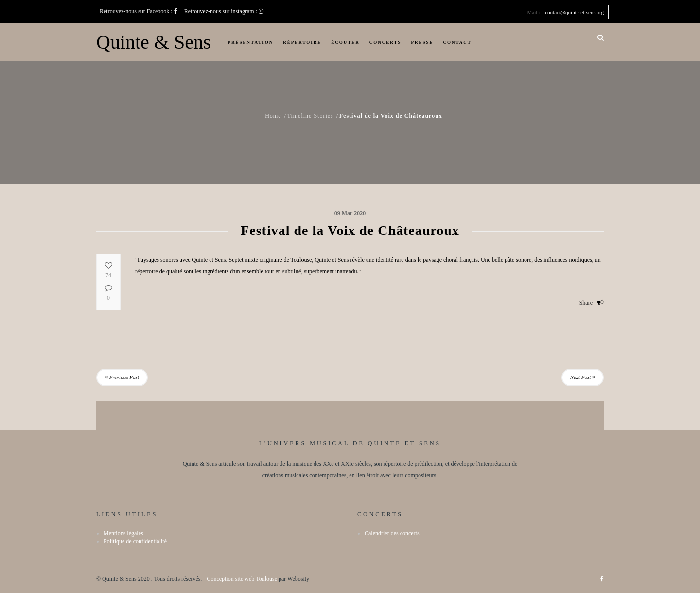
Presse (422, 42)
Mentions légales (123, 533)
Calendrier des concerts (392, 533)
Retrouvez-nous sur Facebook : (139, 11)
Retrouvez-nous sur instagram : (224, 11)
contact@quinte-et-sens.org (574, 12)
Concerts (385, 42)
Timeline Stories (310, 116)
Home (273, 116)
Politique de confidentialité (135, 541)
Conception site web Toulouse (242, 579)
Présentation (251, 42)
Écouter (345, 42)
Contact (457, 42)
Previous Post (122, 377)
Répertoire (302, 42)
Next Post (583, 377)
